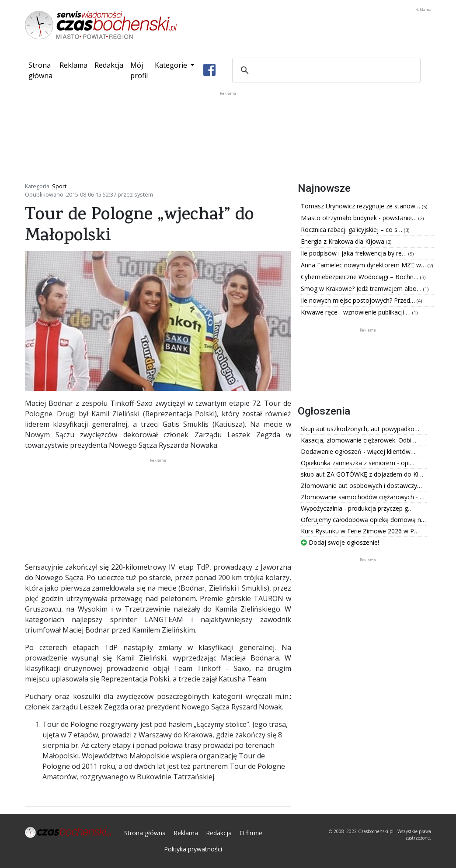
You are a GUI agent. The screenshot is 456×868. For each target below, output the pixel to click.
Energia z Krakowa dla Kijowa (343, 241)
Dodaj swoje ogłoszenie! (340, 542)
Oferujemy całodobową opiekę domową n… (363, 520)
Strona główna (42, 70)
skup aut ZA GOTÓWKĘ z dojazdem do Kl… (362, 474)
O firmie (251, 833)
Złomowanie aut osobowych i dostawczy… (361, 486)
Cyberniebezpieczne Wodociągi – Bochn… (360, 277)
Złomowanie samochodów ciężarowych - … (363, 497)
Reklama (73, 65)
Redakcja (109, 65)
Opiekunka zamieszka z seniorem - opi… (358, 463)
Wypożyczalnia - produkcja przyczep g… (357, 508)
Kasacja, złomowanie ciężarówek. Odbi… (359, 440)
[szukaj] (325, 70)
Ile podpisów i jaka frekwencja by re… (355, 253)
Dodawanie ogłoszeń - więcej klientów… (358, 451)
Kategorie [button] (172, 65)
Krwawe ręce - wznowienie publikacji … (357, 312)
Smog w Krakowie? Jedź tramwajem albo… (362, 289)
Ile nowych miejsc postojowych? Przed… (359, 300)
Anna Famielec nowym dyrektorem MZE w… (364, 265)
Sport (59, 186)
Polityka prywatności (193, 849)
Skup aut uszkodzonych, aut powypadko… (360, 429)
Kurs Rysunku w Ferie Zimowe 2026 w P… (360, 531)
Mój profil (139, 70)
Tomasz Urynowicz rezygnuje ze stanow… (361, 206)
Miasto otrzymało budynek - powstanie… (360, 218)
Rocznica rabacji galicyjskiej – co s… (352, 230)
